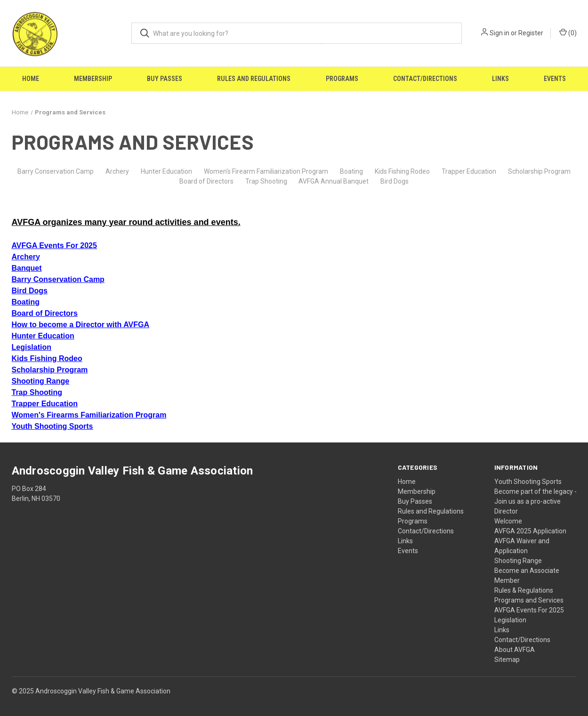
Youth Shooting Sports (528, 482)
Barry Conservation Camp (56, 171)
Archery (117, 171)
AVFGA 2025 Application (530, 531)
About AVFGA (515, 650)
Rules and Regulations (254, 79)
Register (531, 33)
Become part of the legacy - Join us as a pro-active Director (536, 501)
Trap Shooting (266, 181)
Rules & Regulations (524, 590)
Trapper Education (469, 171)
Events (555, 79)
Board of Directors (206, 181)
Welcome (508, 521)
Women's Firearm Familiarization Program (266, 171)
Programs (342, 79)
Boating (351, 171)
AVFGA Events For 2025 (529, 610)
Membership (93, 79)
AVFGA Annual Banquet (334, 181)
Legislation (510, 620)
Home (31, 79)
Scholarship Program (539, 171)
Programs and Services (529, 600)
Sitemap (507, 660)
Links (500, 79)
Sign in (499, 33)
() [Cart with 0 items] (568, 32)
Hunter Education (166, 171)
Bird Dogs (395, 181)
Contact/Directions (425, 79)
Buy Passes (165, 79)
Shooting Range (518, 561)
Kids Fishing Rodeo (402, 171)
